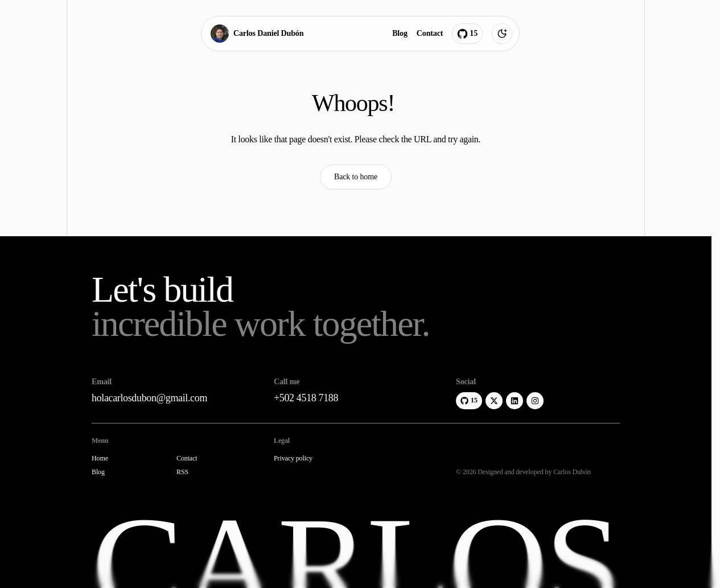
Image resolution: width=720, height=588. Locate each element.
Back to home (356, 177)
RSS (182, 472)
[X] (494, 401)
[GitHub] (469, 401)
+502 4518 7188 (306, 398)
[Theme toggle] (502, 34)
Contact (429, 33)
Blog (400, 33)
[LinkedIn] (515, 401)
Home (100, 459)
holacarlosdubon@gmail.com (149, 398)
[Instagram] (535, 401)
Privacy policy (293, 459)
